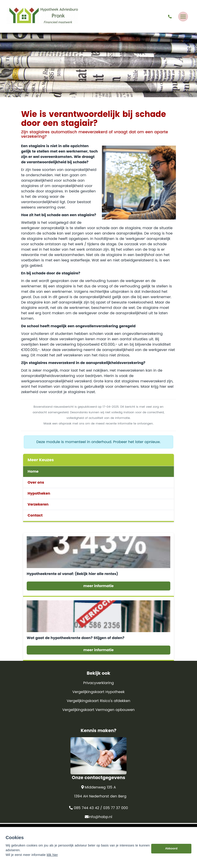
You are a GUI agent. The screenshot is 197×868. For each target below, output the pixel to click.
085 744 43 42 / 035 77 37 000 (98, 808)
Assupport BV (52, 829)
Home (33, 471)
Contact (35, 515)
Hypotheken (39, 493)
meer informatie (99, 586)
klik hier (52, 863)
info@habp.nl (98, 817)
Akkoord (171, 856)
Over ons (36, 482)
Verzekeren (38, 504)
